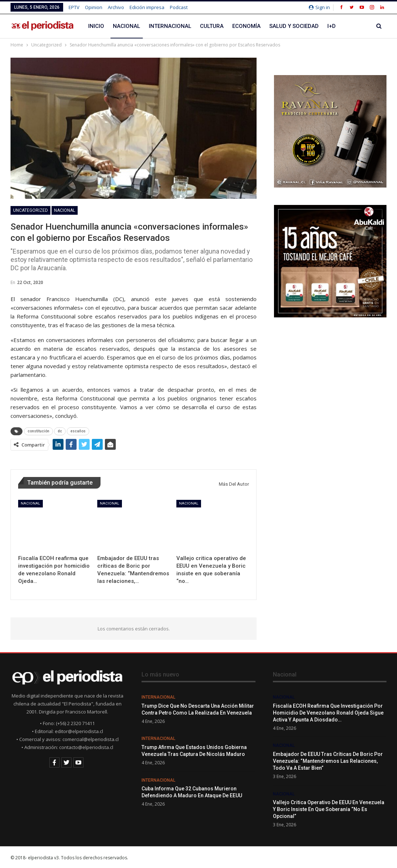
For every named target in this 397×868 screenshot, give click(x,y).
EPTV (74, 7)
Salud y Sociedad (294, 26)
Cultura (212, 26)
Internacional (170, 26)
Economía (246, 26)
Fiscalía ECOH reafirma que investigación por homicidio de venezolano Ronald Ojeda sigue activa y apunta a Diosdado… (328, 713)
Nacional (126, 26)
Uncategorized (30, 210)
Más (350, 26)
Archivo (116, 7)
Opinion (94, 7)
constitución (38, 431)
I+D (331, 26)
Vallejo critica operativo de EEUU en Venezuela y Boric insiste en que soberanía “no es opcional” (329, 809)
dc (60, 431)
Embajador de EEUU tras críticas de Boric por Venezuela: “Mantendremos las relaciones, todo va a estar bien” (328, 761)
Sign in (319, 7)
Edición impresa (147, 7)
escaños (78, 431)
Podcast (179, 7)
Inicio (96, 26)
